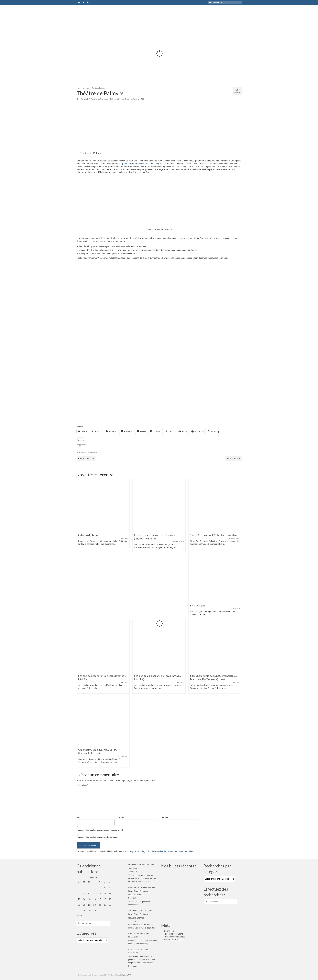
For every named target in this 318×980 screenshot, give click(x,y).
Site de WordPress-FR (174, 940)
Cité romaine (82, 453)
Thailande (144, 934)
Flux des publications (174, 934)
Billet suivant (233, 459)
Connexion (169, 931)
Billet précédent (87, 459)
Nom (79, 817)
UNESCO (101, 453)
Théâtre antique (92, 453)
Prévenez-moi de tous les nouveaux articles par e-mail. (97, 837)
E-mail (122, 817)
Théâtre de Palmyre (132, 99)
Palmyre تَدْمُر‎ (115, 99)
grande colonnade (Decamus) (135, 164)
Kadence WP (127, 975)
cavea (155, 164)
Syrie (122, 99)
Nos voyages (105, 99)
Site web (165, 817)
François (84, 99)
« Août (79, 915)
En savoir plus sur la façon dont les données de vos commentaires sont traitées (159, 851)
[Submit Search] (210, 2)
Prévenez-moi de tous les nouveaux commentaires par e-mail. (100, 830)
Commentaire (82, 785)
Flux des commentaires (175, 937)
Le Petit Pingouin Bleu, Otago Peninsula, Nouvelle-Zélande (142, 891)
